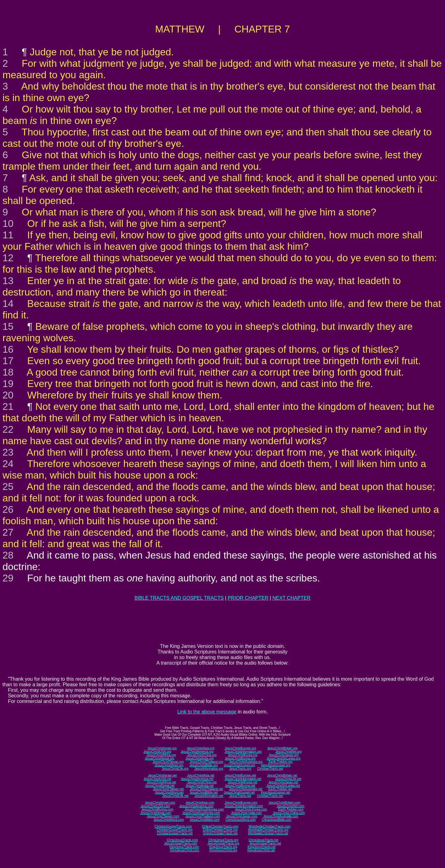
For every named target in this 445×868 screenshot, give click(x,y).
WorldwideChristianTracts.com (270, 826)
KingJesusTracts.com (184, 847)
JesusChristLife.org (175, 769)
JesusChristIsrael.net (162, 775)
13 (8, 281)
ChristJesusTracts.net (263, 840)
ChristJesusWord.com (241, 820)
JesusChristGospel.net (239, 792)
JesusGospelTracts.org (223, 843)
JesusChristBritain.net (282, 775)
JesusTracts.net (240, 796)
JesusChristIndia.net (200, 786)
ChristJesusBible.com (277, 820)
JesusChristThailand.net (206, 789)
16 (8, 349)
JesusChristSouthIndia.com (201, 813)
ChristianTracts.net (270, 796)
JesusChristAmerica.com (196, 806)
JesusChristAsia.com (200, 803)
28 (8, 555)
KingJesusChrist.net (261, 850)
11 (8, 235)
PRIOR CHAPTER (248, 598)
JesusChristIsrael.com (160, 803)
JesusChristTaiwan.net (168, 789)
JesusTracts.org (240, 769)
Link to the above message (207, 712)
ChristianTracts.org (270, 769)
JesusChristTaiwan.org (168, 762)
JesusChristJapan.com (242, 816)
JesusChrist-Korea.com (251, 809)
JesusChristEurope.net (240, 775)
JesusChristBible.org (204, 765)
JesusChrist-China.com (289, 813)
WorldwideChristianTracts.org (268, 830)
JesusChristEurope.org (240, 748)
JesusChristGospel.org (239, 765)
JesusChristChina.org (202, 755)
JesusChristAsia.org (201, 748)
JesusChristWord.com (169, 820)
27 (8, 532)
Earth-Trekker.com (291, 809)
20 (8, 395)
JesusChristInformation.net (243, 779)
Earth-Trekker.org (280, 762)
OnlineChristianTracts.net (220, 833)
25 (8, 487)
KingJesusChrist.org (223, 850)
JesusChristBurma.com (157, 809)
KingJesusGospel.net (275, 792)
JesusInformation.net (209, 796)
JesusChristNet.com (290, 806)
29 (8, 578)
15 (8, 326)
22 (8, 429)
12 (8, 258)
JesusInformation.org (209, 769)
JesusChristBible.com (205, 820)
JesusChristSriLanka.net (283, 786)
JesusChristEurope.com (241, 803)
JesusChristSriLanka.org (284, 758)
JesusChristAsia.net (201, 775)
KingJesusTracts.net (261, 847)
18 (8, 372)
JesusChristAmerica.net (197, 779)
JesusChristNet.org (288, 752)
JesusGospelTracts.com (181, 843)
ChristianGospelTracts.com (173, 826)
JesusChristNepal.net (160, 786)
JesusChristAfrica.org (161, 755)
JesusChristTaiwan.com (163, 816)
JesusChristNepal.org (159, 758)
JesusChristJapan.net (283, 782)
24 (8, 464)
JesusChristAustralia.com (281, 816)
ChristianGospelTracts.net (175, 833)
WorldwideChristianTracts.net (268, 833)
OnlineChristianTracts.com (220, 826)
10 (8, 223)
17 (8, 361)
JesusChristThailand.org (206, 762)
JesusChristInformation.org (243, 752)
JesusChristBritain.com (284, 803)
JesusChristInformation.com (244, 806)
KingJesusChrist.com (184, 850)
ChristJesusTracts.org (223, 840)
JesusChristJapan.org (284, 755)
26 (8, 509)
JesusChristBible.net (203, 792)
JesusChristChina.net (202, 782)
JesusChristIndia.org (199, 758)
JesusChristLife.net (288, 779)
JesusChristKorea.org (243, 755)
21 (8, 406)
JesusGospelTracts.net (265, 843)
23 (8, 452)
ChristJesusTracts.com (182, 840)
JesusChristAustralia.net (246, 789)
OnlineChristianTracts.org (220, 830)
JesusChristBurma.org (240, 758)
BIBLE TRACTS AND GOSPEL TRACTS (179, 598)
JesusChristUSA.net (157, 779)
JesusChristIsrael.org (162, 748)
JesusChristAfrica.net (161, 782)
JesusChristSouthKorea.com (204, 809)
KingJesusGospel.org (276, 765)
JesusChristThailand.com (203, 816)
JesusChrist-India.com (246, 813)
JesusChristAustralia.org (246, 762)
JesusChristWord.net (169, 792)
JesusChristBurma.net (240, 786)
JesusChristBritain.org (282, 748)
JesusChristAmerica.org (197, 752)
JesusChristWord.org (169, 765)
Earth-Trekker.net (280, 789)
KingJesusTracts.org (223, 847)
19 (8, 384)
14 (8, 304)
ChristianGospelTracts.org (175, 830)
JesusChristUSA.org (157, 752)
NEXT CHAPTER (292, 598)
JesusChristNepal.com (156, 813)
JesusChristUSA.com (155, 806)
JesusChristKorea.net (243, 782)
